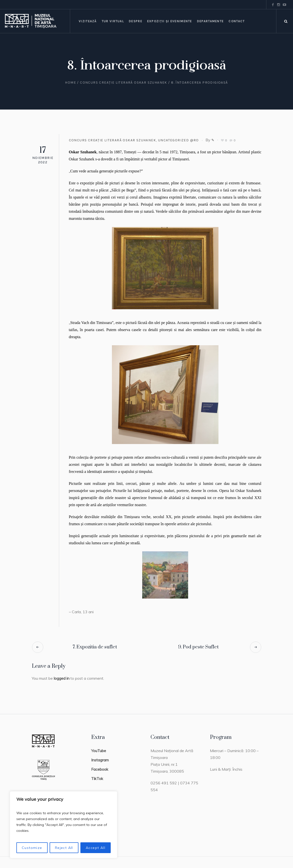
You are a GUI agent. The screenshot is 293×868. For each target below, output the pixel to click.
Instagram (100, 760)
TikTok (97, 779)
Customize (32, 848)
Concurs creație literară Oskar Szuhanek (124, 83)
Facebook (100, 769)
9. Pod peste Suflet (198, 647)
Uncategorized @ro (179, 140)
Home (71, 83)
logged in (62, 678)
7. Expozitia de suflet (95, 647)
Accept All (96, 848)
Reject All (64, 848)
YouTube (99, 751)
